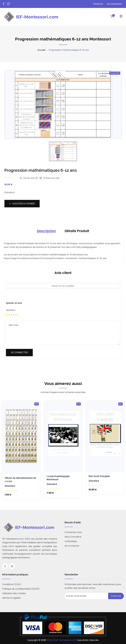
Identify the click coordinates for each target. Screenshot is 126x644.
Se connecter (114, 4)
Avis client (63, 273)
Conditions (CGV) (12, 584)
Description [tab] (46, 231)
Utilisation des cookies (14, 593)
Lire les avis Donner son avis (40, 178)
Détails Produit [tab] (77, 231)
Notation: (11, 310)
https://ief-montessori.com (62, 640)
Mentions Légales (11, 598)
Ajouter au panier (22, 204)
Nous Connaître (73, 537)
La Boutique (71, 541)
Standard (10, 486)
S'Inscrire (98, 4)
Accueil (41, 50)
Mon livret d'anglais (99, 476)
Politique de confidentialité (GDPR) (21, 589)
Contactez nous (73, 532)
